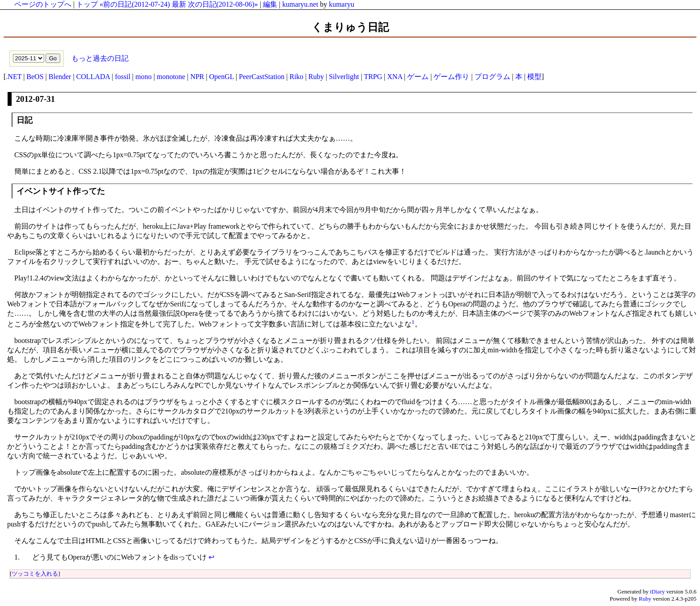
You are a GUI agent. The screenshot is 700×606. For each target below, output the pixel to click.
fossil (123, 77)
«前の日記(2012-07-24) (135, 4)
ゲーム (418, 77)
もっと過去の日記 (99, 58)
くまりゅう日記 (350, 27)
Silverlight (344, 77)
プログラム (492, 77)
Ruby (316, 77)
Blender (60, 77)
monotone (171, 77)
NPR (197, 77)
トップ (87, 4)
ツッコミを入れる (35, 574)
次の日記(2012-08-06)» (223, 4)
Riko (296, 77)
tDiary (657, 591)
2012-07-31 (35, 99)
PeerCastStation (262, 77)
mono (143, 77)
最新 (179, 4)
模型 (534, 77)
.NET (14, 77)
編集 (270, 4)
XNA (395, 77)
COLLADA (93, 77)
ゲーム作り (451, 77)
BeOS (35, 77)
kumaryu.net (300, 4)
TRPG (373, 77)
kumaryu (342, 4)
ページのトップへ (43, 4)
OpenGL (221, 77)
